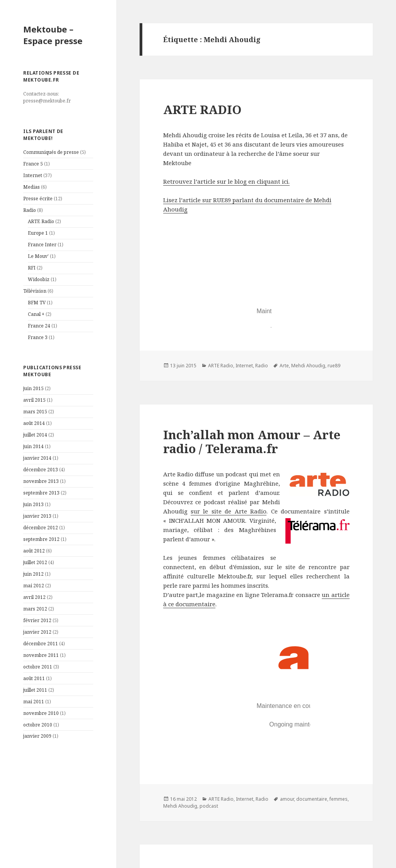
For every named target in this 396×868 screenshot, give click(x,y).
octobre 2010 (38, 725)
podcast (209, 806)
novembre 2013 (41, 481)
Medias (32, 187)
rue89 (334, 366)
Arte (284, 366)
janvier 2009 (37, 736)
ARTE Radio (41, 221)
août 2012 (34, 551)
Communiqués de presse (51, 152)
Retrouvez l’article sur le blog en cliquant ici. (226, 181)
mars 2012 (35, 609)
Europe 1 (38, 233)
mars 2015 (35, 412)
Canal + (36, 314)
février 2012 (37, 620)
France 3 (38, 337)
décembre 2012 (41, 528)
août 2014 (34, 423)
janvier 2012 (37, 632)
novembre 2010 (41, 713)
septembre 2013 (41, 493)
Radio (30, 210)
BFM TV (37, 303)
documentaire (312, 799)
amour (287, 799)
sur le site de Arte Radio (229, 511)
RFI (32, 268)
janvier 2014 (37, 458)
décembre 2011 (41, 644)
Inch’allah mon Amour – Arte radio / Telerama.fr (252, 442)
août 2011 (34, 678)
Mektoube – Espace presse (53, 35)
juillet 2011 (35, 690)
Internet (33, 175)
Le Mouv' (38, 256)
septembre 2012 (41, 539)
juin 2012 (33, 574)
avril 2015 (34, 400)
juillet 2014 (35, 435)
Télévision (35, 291)
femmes (339, 799)
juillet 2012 (35, 562)
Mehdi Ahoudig (308, 366)
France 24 (39, 326)
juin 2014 (33, 446)
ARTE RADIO (202, 109)
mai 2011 (34, 702)
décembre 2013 (41, 470)
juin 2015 (33, 388)
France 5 (33, 164)
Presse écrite (38, 199)
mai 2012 (34, 586)
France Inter (42, 245)
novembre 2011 (41, 655)
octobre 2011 (38, 667)
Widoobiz (39, 279)
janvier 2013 (37, 516)
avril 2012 (34, 597)
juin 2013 (33, 504)
